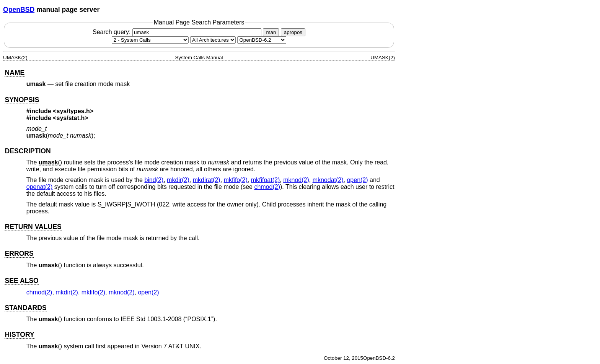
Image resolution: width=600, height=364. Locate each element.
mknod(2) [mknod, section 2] (296, 180)
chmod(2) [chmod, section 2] (267, 187)
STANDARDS (25, 308)
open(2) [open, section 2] (357, 180)
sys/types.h (73, 111)
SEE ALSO (21, 281)
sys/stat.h (71, 118)
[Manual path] (262, 40)
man (271, 32)
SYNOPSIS (22, 100)
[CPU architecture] (213, 40)
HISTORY (19, 335)
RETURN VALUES (33, 227)
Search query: (178, 32)
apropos (293, 32)
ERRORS (19, 253)
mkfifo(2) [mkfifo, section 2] (236, 180)
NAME (15, 73)
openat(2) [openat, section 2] (40, 187)
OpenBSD (19, 10)
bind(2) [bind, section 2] (154, 180)
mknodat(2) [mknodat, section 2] (328, 180)
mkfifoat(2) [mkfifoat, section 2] (266, 180)
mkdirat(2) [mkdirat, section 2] (207, 180)
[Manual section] (150, 40)
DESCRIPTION (28, 151)
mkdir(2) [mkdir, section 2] (178, 180)
